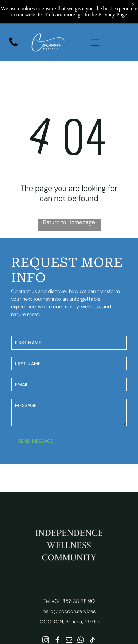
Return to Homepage (69, 222)
